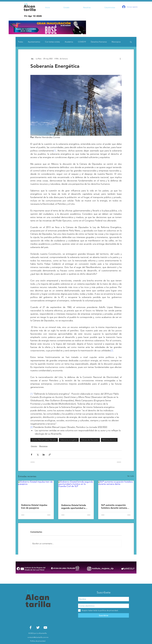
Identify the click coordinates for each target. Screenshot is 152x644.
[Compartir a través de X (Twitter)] (38, 455)
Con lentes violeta (52, 42)
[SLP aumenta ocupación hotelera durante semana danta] (116, 491)
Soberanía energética (69, 440)
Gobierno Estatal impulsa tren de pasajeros (34, 506)
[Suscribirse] (104, 615)
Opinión (34, 446)
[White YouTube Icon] (45, 628)
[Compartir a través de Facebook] (32, 455)
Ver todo (131, 476)
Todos (20, 42)
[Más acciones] (120, 59)
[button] (47, 27)
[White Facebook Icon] (31, 628)
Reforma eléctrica (109, 440)
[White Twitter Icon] (38, 628)
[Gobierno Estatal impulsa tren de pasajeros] (36, 491)
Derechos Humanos (99, 42)
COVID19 (82, 42)
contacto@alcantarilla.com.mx (38, 637)
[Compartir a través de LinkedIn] (44, 455)
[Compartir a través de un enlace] (50, 455)
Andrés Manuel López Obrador (44, 440)
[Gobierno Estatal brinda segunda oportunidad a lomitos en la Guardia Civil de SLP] (76, 491)
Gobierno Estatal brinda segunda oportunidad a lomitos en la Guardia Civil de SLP (75, 507)
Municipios (116, 42)
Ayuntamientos (34, 42)
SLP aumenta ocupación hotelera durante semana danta (114, 506)
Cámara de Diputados (90, 440)
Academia (69, 42)
